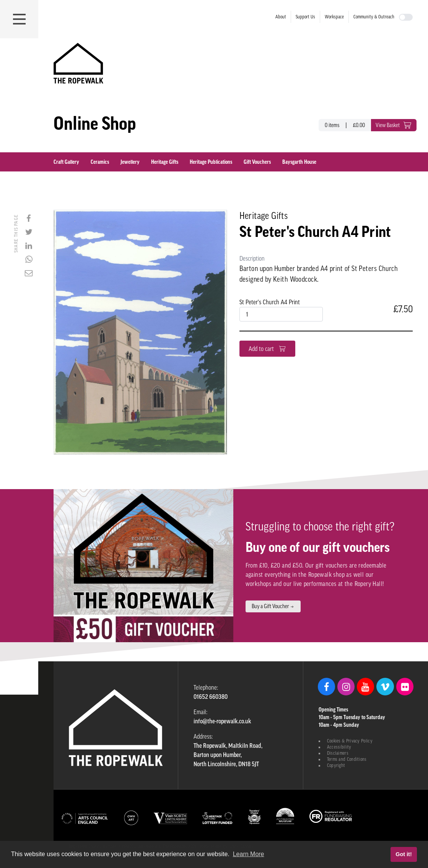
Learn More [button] (249, 854)
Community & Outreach (374, 17)
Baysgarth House (299, 162)
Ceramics (100, 162)
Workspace (334, 17)
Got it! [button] (404, 854)
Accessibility (339, 747)
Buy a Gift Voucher (273, 606)
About (281, 17)
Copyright (336, 765)
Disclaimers (338, 753)
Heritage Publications (211, 162)
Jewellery (130, 162)
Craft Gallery (66, 162)
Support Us (305, 17)
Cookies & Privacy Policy (350, 741)
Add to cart (267, 349)
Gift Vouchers (257, 162)
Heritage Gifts (165, 162)
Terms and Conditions (347, 759)
